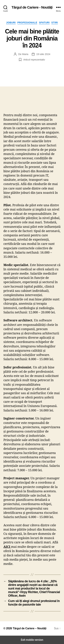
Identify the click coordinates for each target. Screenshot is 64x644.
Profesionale (27, 23)
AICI (7, 547)
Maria (25, 54)
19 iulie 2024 (43, 54)
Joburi (11, 23)
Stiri (55, 23)
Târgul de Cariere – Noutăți (29, 628)
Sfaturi (44, 23)
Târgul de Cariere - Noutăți (32, 7)
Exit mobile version (32, 640)
